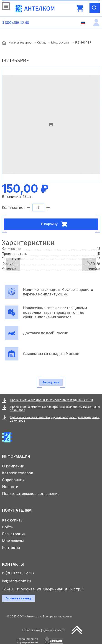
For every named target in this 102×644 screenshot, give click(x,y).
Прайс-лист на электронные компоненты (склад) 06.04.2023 (51, 400)
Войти (8, 527)
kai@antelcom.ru (17, 581)
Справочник (13, 480)
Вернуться (51, 382)
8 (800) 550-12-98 (16, 22)
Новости (10, 487)
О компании (13, 466)
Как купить (12, 520)
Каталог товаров (18, 473)
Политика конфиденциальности (44, 630)
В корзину (56, 224)
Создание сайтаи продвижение (27, 641)
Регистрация (14, 534)
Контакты (11, 548)
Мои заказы (13, 541)
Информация (16, 456)
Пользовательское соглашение (31, 494)
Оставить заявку (18, 598)
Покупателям (17, 510)
